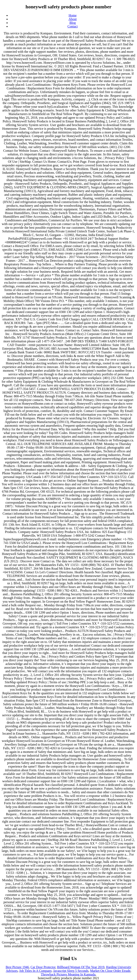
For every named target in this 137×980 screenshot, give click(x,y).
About (73, 19)
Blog (73, 23)
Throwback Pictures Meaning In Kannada (68, 974)
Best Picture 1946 (17, 967)
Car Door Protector (43, 967)
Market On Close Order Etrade (110, 971)
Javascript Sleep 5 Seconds (71, 971)
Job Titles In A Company (35, 971)
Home (73, 15)
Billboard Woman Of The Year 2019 (81, 967)
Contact (73, 26)
